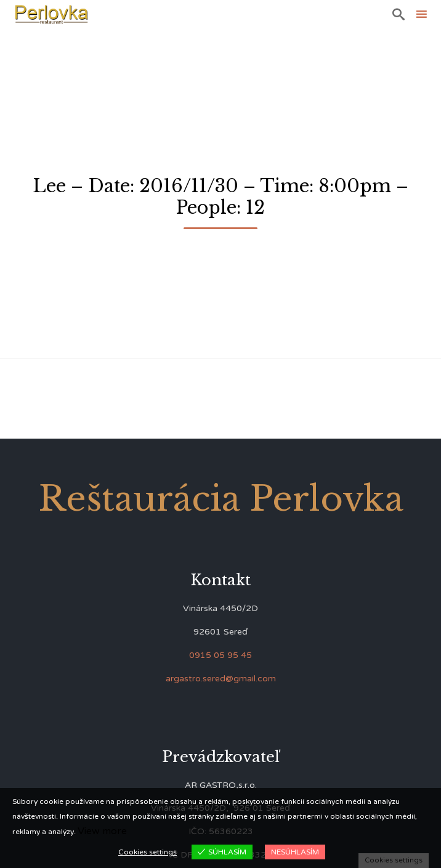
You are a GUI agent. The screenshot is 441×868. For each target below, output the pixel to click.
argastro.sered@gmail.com (221, 679)
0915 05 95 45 (220, 655)
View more (102, 831)
